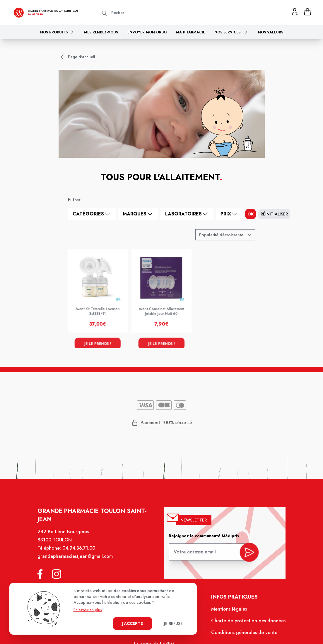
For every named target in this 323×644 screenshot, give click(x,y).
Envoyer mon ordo (147, 32)
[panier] (307, 12)
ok (251, 214)
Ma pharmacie (190, 32)
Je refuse (173, 623)
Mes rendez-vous (101, 32)
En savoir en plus (88, 610)
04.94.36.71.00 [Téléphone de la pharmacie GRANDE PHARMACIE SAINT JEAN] (82, 553)
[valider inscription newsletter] (246, 556)
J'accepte (133, 623)
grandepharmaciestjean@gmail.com (78, 561)
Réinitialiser (274, 214)
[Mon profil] (295, 12)
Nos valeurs (271, 32)
